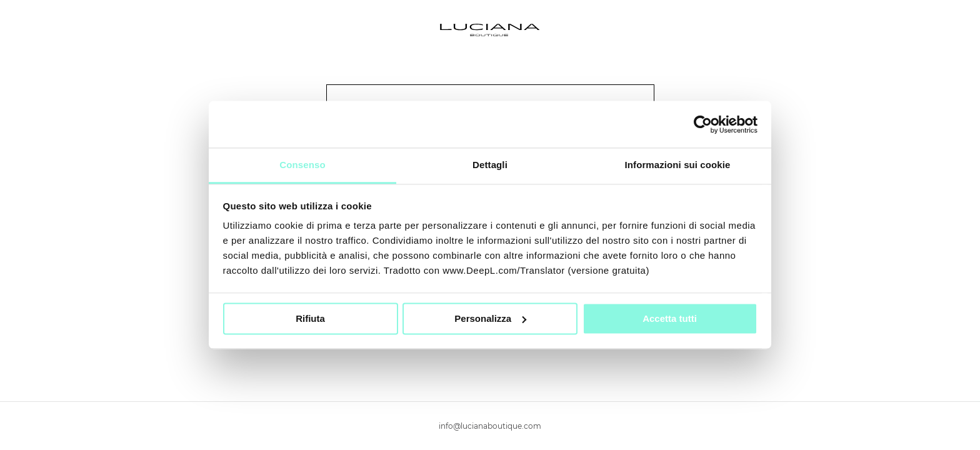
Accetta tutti (670, 318)
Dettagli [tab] (490, 165)
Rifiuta (310, 318)
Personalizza (490, 318)
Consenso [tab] (302, 165)
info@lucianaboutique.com (490, 426)
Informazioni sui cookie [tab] (678, 165)
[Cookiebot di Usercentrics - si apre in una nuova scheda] (703, 124)
